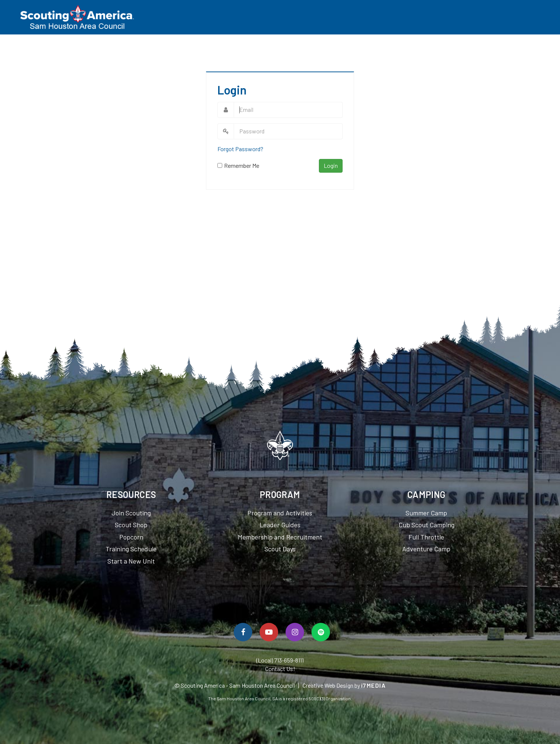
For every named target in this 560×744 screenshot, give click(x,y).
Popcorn (131, 537)
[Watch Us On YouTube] (269, 632)
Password (226, 131)
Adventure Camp (426, 549)
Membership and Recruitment (280, 537)
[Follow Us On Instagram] (295, 632)
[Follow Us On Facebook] (243, 632)
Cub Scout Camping (426, 525)
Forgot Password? (240, 149)
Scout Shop (131, 525)
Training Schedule (131, 549)
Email (226, 110)
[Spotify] (321, 632)
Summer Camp (426, 513)
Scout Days (280, 549)
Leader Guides (280, 525)
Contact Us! (280, 669)
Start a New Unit (131, 561)
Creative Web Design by (344, 685)
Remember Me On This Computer (242, 166)
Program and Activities (280, 513)
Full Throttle (426, 537)
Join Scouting (131, 513)
